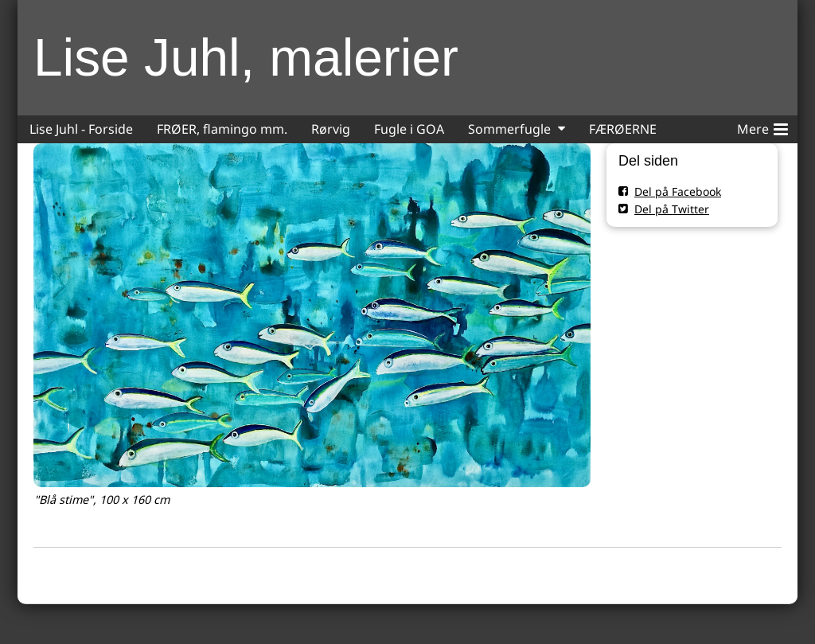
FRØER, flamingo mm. (222, 129)
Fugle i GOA (409, 129)
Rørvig (331, 129)
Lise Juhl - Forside (81, 129)
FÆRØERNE (623, 129)
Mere (762, 127)
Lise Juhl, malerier (246, 57)
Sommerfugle (509, 129)
